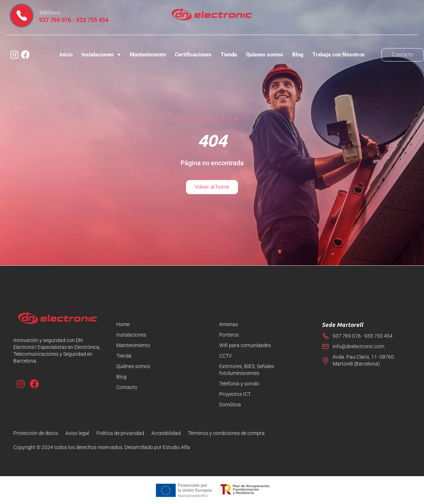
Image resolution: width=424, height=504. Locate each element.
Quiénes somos (133, 366)
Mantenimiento (148, 55)
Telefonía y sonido (239, 384)
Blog (298, 55)
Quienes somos (265, 55)
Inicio (66, 55)
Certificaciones (193, 55)
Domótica (230, 405)
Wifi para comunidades (245, 345)
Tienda (229, 55)
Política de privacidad (120, 433)
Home (123, 324)
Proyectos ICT (235, 394)
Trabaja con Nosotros (339, 55)
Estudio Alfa (176, 447)
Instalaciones (101, 55)
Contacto (127, 387)
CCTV (226, 356)
